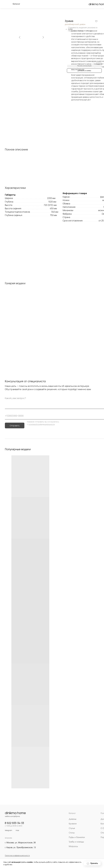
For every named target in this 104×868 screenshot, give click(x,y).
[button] (85, 66)
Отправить (15, 426)
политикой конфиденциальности (42, 424)
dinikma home (15, 813)
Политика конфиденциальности (17, 855)
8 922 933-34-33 (14, 823)
